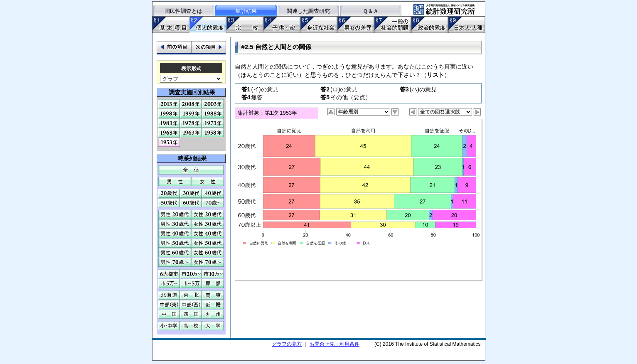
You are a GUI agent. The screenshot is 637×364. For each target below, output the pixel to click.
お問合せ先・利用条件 (334, 344)
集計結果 (246, 11)
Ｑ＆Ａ (371, 11)
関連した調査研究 (308, 11)
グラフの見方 (287, 344)
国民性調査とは (183, 11)
